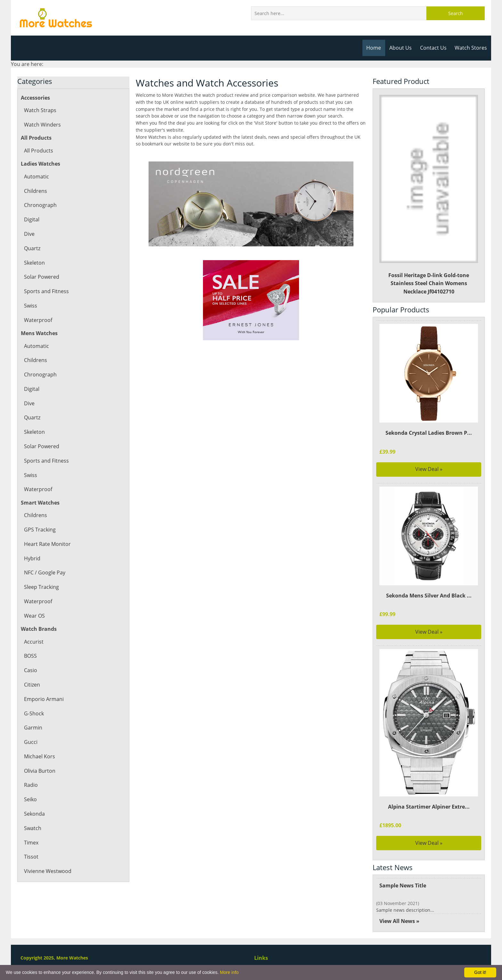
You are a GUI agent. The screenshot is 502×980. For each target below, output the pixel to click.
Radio (31, 785)
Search (456, 13)
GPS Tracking (40, 530)
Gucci (31, 742)
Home (376, 48)
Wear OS (34, 616)
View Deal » (429, 469)
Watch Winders (42, 125)
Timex (31, 843)
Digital (32, 219)
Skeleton (34, 263)
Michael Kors (39, 756)
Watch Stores (471, 48)
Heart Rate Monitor (47, 544)
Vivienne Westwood (47, 871)
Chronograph (40, 205)
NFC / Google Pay (45, 572)
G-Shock (34, 713)
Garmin (33, 728)
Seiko (30, 799)
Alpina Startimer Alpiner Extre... (429, 807)
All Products (38, 151)
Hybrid (32, 558)
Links (261, 958)
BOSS (30, 656)
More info (229, 972)
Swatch (32, 828)
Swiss (30, 306)
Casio (30, 670)
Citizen (32, 685)
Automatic (36, 177)
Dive (29, 234)
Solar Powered (41, 277)
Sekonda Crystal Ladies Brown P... (429, 433)
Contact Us (434, 48)
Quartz (32, 248)
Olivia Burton (40, 771)
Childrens (35, 191)
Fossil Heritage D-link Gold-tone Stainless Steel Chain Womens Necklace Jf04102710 (429, 195)
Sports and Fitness (46, 291)
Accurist (33, 642)
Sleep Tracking (41, 587)
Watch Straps (40, 110)
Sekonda (34, 814)
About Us (402, 48)
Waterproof (38, 320)
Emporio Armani (44, 699)
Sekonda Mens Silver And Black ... (429, 596)
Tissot (31, 857)
